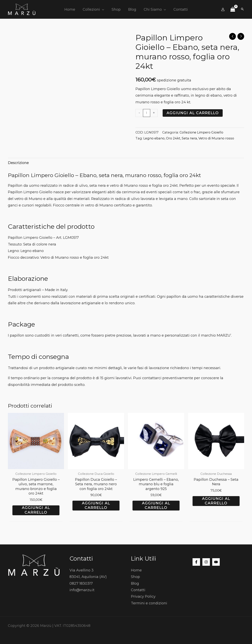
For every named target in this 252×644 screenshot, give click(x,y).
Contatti (138, 590)
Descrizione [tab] (18, 163)
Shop (135, 577)
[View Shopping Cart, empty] (233, 9)
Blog (135, 583)
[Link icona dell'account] (223, 9)
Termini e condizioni (149, 603)
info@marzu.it (82, 590)
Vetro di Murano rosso (216, 138)
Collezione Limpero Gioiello (201, 132)
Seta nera (189, 138)
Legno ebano (154, 138)
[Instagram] (206, 562)
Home (136, 570)
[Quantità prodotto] (147, 113)
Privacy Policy (143, 596)
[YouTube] (216, 562)
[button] (103, 9)
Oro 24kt (173, 138)
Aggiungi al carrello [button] (36, 510)
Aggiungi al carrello (193, 113)
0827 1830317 (81, 583)
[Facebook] (196, 562)
